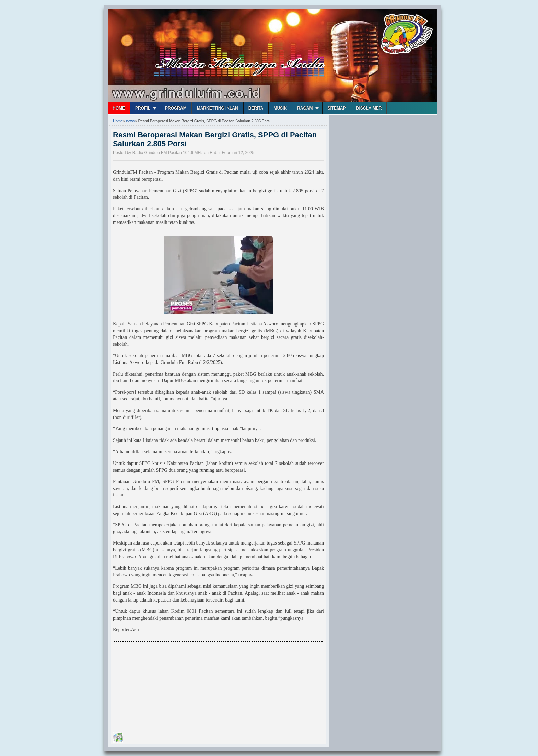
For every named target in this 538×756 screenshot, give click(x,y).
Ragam (305, 108)
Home (119, 108)
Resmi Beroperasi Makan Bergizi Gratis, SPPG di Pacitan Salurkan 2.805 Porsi (215, 139)
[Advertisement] (164, 688)
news (131, 121)
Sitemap (336, 108)
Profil (143, 108)
